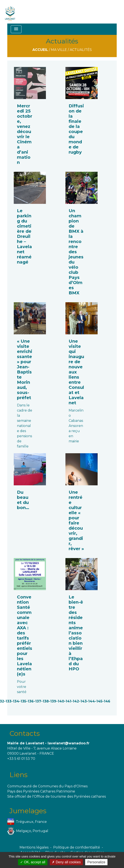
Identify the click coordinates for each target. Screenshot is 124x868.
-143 (83, 701)
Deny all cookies (66, 862)
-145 (99, 701)
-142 (75, 701)
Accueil (40, 50)
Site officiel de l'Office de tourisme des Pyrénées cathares (57, 796)
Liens (18, 775)
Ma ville (59, 50)
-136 (30, 701)
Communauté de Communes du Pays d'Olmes (47, 786)
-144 (91, 701)
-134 (15, 701)
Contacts (25, 733)
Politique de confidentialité (77, 847)
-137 (37, 701)
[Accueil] (10, 12)
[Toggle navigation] (16, 29)
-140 (60, 701)
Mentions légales (34, 847)
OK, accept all (33, 862)
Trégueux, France (27, 822)
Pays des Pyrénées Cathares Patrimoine (41, 791)
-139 (52, 701)
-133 (8, 701)
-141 (68, 701)
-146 (106, 701)
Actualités (81, 50)
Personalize (96, 862)
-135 (23, 701)
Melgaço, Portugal (28, 831)
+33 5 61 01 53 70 (21, 759)
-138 (45, 701)
